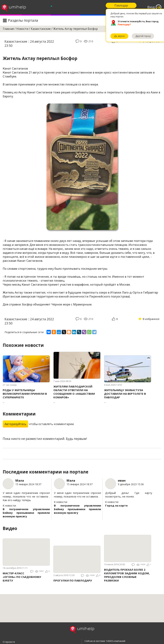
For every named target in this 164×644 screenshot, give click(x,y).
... (26, 396)
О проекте (9, 642)
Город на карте (116, 505)
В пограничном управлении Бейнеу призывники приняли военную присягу (26, 513)
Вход (151, 7)
